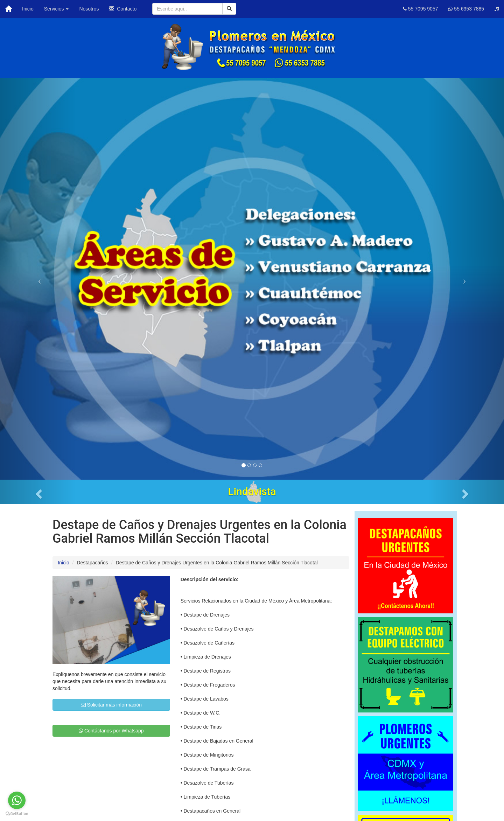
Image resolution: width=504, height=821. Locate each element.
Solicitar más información (111, 705)
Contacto (123, 9)
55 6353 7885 (466, 9)
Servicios (57, 9)
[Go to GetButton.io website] (17, 814)
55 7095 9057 (421, 9)
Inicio (28, 9)
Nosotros (89, 9)
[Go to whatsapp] (17, 800)
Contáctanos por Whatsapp (111, 731)
